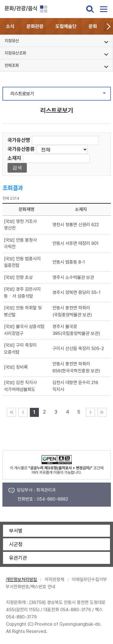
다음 (90, 412)
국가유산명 (19, 140)
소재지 (14, 158)
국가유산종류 (21, 149)
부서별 (16, 531)
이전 (23, 412)
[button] (108, 26)
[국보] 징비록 (16, 367)
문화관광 (35, 26)
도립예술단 (66, 26)
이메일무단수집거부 (89, 580)
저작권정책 (54, 580)
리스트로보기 (60, 95)
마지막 (102, 412)
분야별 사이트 (44, 9)
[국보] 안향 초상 (18, 277)
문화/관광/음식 (21, 8)
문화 (93, 26)
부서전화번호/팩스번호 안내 (31, 587)
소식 (10, 26)
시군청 (16, 544)
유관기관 (18, 558)
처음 (11, 412)
